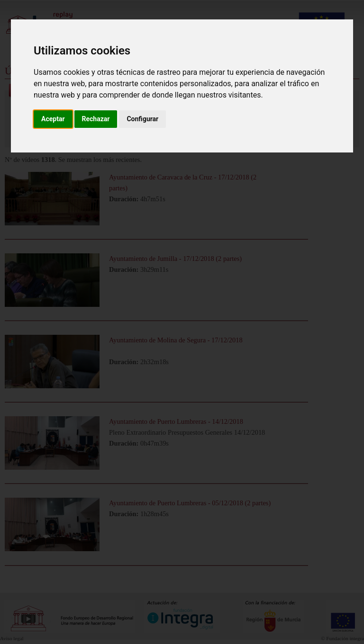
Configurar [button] (142, 119)
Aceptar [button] (53, 119)
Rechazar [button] (96, 119)
